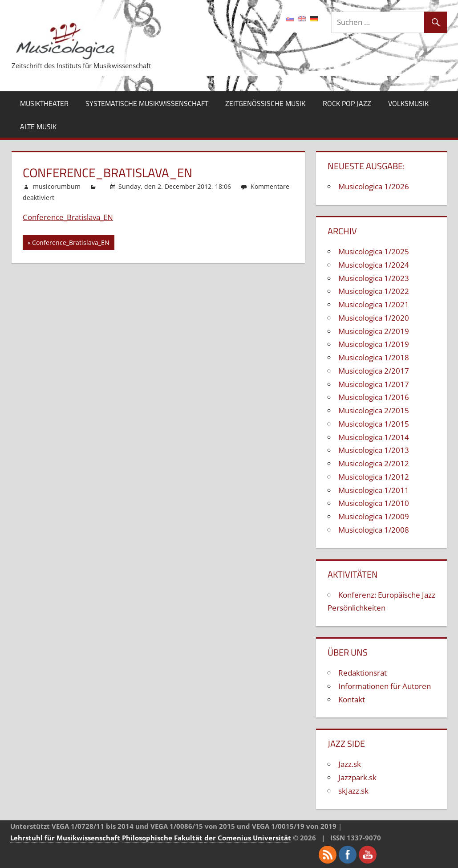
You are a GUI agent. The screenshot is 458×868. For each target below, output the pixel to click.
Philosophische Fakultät (162, 838)
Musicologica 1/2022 (374, 291)
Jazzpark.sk (357, 777)
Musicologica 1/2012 (374, 477)
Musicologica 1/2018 (374, 357)
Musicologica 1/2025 (374, 251)
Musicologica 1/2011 (374, 490)
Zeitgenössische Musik (265, 103)
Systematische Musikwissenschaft (147, 103)
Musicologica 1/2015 (374, 424)
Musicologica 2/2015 (374, 410)
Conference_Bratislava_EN (68, 217)
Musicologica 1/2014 (374, 437)
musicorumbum (57, 186)
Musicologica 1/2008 (374, 530)
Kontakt (352, 699)
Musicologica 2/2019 (374, 331)
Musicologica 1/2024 (374, 265)
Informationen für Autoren (385, 686)
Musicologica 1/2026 (374, 186)
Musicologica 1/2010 (374, 503)
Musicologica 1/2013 (374, 450)
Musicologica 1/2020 (374, 318)
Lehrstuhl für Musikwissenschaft (65, 838)
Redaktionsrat (363, 673)
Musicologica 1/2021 (374, 304)
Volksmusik (408, 103)
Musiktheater (44, 103)
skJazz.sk (353, 791)
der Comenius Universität (248, 838)
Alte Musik (38, 126)
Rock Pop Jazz (347, 103)
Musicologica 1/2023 (374, 278)
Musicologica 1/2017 (374, 384)
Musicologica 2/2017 (374, 371)
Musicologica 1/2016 (374, 397)
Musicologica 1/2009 (374, 516)
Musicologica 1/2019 (374, 344)
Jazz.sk (350, 764)
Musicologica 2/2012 (374, 463)
